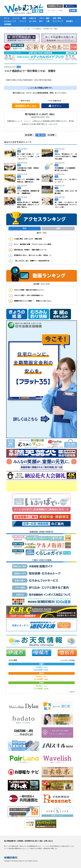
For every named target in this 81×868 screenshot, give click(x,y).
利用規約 (20, 841)
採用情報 (8, 24)
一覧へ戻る (40, 135)
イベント (23, 21)
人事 (48, 21)
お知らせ (33, 18)
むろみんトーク (10, 21)
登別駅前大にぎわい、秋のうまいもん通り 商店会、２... (33, 255)
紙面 (24, 18)
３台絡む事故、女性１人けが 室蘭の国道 (28, 239)
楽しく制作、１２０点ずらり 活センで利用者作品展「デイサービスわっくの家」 (66, 205)
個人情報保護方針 (10, 841)
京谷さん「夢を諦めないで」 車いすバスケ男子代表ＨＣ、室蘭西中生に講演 (66, 156)
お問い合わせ (48, 841)
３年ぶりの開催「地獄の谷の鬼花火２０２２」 (29, 290)
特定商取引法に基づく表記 (34, 841)
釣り (41, 21)
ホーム (7, 18)
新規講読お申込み (55, 6)
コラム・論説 (44, 18)
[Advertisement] (42, 486)
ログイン (71, 6)
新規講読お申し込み (26, 106)
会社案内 (69, 21)
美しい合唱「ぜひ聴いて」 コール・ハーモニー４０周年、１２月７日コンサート (28, 156)
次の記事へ (52, 135)
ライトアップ (58, 21)
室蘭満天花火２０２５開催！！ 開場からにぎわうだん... (33, 301)
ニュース (16, 18)
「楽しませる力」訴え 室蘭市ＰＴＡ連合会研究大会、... (33, 261)
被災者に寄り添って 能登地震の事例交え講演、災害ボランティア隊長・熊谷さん (28, 205)
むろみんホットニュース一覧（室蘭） (20, 29)
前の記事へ (29, 135)
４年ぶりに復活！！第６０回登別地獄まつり (29, 295)
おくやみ (33, 21)
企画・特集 (57, 18)
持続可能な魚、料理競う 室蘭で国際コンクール (30, 250)
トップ (6, 29)
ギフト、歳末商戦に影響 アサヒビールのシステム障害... (33, 244)
